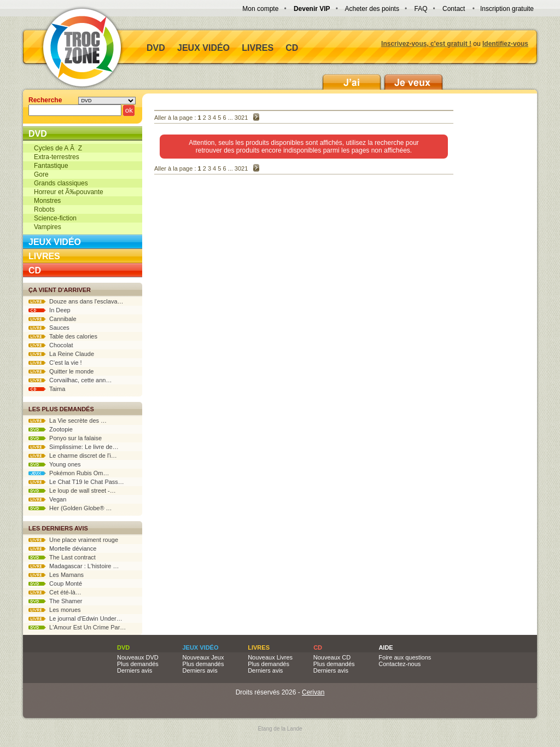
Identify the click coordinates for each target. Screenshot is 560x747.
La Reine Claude (61, 354)
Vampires (48, 227)
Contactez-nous (399, 664)
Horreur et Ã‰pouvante (69, 192)
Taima (47, 389)
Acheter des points (372, 9)
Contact (454, 9)
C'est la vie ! (55, 363)
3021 (241, 118)
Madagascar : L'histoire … (74, 566)
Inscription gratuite (507, 9)
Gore (41, 174)
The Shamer (55, 601)
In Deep (49, 310)
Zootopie (51, 429)
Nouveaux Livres (270, 657)
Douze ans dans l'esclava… (76, 301)
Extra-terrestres (57, 157)
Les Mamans (56, 575)
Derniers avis (135, 670)
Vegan (47, 499)
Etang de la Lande (280, 729)
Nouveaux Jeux (203, 657)
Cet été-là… (55, 592)
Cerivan (313, 692)
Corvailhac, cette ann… (70, 380)
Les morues (55, 610)
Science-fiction (55, 218)
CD (292, 48)
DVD (156, 48)
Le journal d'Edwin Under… (75, 618)
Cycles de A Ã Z (58, 148)
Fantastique (51, 166)
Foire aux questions (405, 657)
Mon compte (260, 9)
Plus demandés (138, 664)
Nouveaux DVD (138, 657)
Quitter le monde (61, 371)
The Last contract (62, 557)
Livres (258, 48)
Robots (44, 209)
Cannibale (52, 319)
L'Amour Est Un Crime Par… (77, 627)
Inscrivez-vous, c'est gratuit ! (426, 44)
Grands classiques (61, 183)
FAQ (421, 9)
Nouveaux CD (332, 657)
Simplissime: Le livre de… (74, 447)
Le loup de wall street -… (72, 491)
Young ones (55, 464)
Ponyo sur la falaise (65, 438)
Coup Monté (55, 583)
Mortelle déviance (62, 548)
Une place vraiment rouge (73, 540)
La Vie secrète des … (68, 421)
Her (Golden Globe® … (70, 508)
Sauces (49, 328)
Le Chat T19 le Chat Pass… (76, 482)
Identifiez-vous (505, 44)
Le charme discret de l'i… (73, 456)
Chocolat (51, 345)
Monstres (47, 201)
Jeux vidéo (203, 48)
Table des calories (63, 336)
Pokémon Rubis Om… (69, 473)
